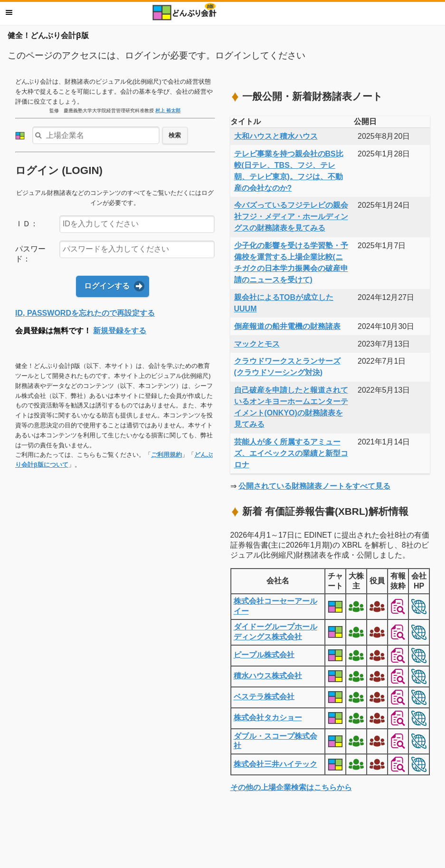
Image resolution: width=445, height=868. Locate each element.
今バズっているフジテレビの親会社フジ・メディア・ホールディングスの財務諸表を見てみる (291, 217)
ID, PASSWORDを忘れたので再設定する (85, 313)
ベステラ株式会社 (264, 697)
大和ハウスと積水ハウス (276, 136)
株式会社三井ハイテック (275, 764)
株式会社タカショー (268, 718)
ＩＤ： (27, 224)
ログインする (107, 286)
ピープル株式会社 (264, 655)
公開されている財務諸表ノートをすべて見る (314, 486)
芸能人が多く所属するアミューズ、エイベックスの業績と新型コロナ (291, 453)
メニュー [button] (9, 12)
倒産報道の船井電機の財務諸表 (287, 326)
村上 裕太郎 (168, 111)
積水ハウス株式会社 (268, 676)
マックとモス (257, 344)
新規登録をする (120, 331)
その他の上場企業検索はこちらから (291, 787)
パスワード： (30, 254)
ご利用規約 (166, 455)
